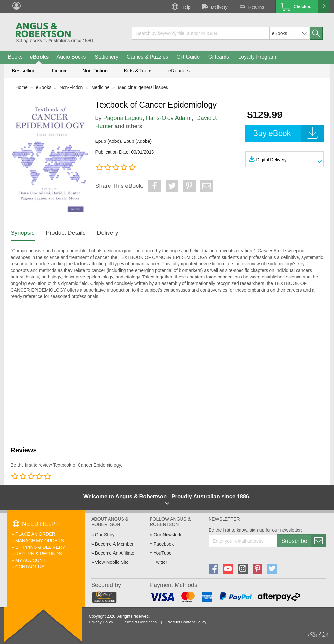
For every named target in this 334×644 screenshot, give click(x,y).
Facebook (164, 544)
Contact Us (30, 567)
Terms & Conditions (140, 622)
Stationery (107, 57)
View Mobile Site (112, 562)
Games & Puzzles (147, 57)
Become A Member (114, 544)
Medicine (100, 87)
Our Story (105, 535)
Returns (251, 7)
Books (15, 57)
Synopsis (23, 233)
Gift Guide (188, 57)
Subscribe (303, 541)
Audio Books (71, 57)
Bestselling (24, 71)
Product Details (66, 233)
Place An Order (35, 534)
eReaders (179, 71)
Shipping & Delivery (40, 547)
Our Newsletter (169, 535)
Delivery (214, 7)
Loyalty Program (257, 57)
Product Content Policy (186, 622)
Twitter (160, 562)
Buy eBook (288, 133)
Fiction (59, 71)
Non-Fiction (95, 71)
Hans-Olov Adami (169, 118)
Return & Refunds (39, 554)
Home (22, 87)
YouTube (162, 553)
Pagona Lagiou (123, 118)
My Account (30, 560)
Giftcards (219, 57)
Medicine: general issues (143, 87)
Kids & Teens (138, 71)
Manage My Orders (40, 541)
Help (181, 7)
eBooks (39, 57)
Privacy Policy (101, 622)
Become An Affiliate (115, 553)
